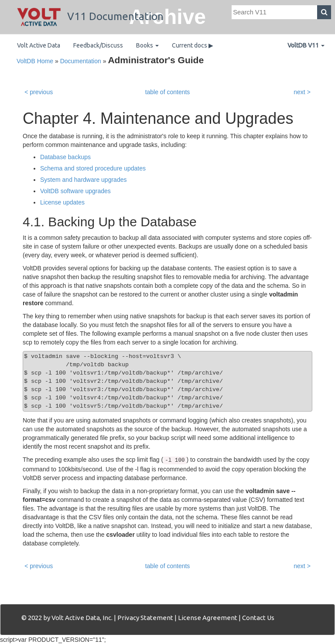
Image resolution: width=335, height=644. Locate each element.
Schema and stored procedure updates (93, 168)
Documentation (81, 61)
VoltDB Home (35, 61)
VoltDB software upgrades (75, 191)
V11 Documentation (90, 16)
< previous (39, 92)
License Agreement (208, 618)
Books (147, 45)
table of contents (168, 92)
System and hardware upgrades (83, 180)
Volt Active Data (39, 45)
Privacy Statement (145, 618)
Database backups (65, 157)
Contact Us (258, 618)
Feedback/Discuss (98, 45)
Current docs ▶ (193, 45)
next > (302, 92)
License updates (62, 202)
